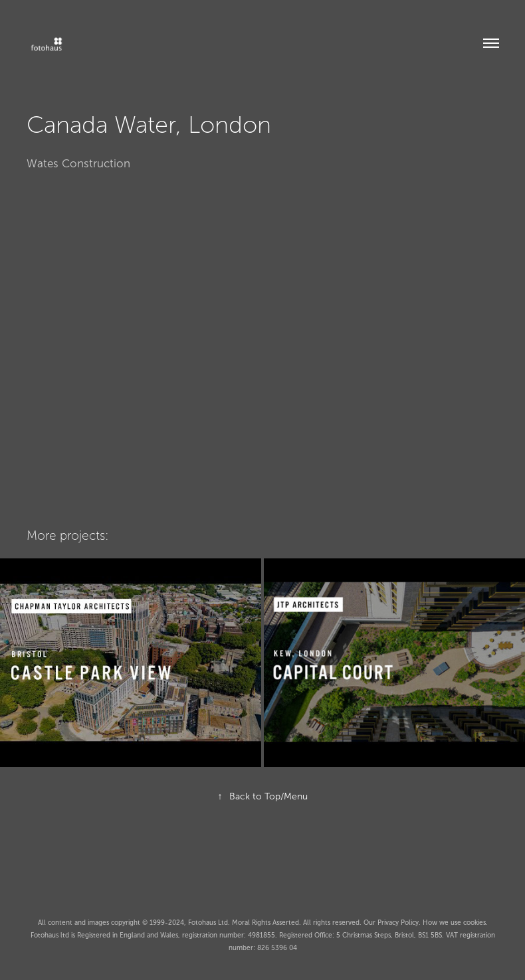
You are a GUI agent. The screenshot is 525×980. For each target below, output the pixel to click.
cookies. (475, 923)
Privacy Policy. (400, 923)
